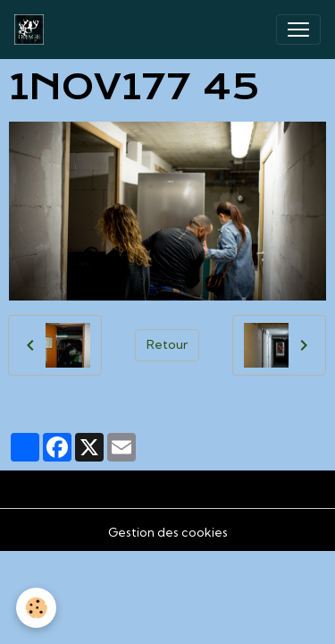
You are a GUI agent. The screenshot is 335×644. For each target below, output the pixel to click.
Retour (167, 344)
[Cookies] (36, 608)
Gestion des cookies (168, 532)
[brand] (33, 30)
